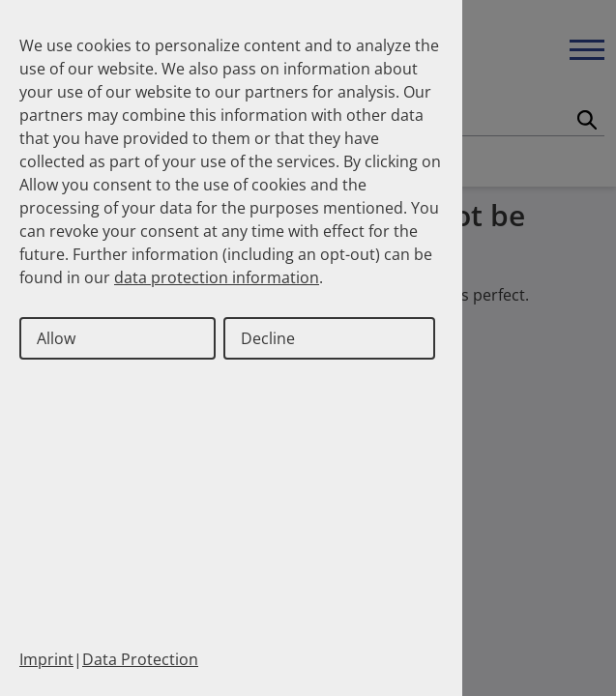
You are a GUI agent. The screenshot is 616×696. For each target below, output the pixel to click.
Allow (56, 338)
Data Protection (140, 659)
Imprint (46, 659)
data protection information (217, 277)
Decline (268, 338)
